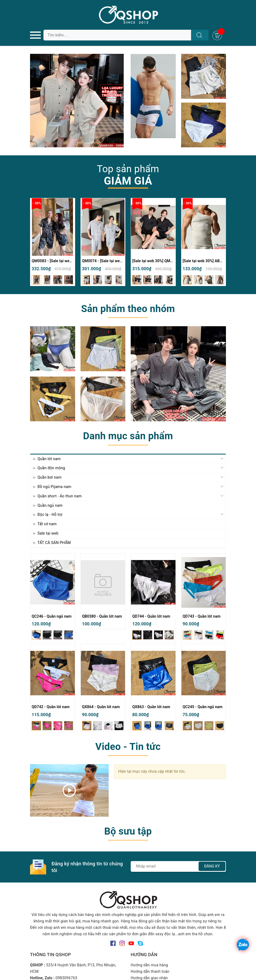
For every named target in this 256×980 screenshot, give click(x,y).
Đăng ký (212, 866)
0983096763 (66, 978)
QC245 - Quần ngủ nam (203, 707)
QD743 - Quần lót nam (202, 616)
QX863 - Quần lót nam (151, 707)
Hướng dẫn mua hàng (149, 965)
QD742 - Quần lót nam (51, 707)
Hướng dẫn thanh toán (150, 971)
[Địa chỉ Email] (178, 866)
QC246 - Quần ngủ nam (52, 616)
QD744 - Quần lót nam (151, 616)
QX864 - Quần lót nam (101, 707)
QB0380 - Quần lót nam (102, 616)
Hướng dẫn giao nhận (149, 978)
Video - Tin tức (128, 747)
